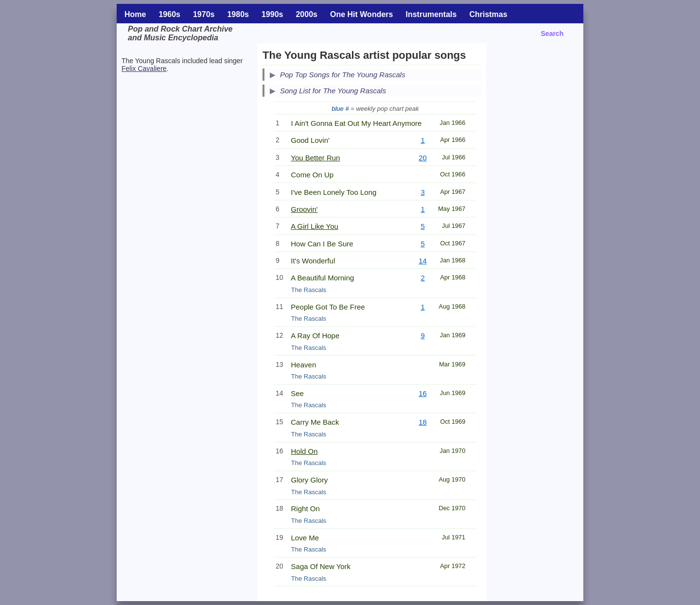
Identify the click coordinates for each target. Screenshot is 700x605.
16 (423, 393)
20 (423, 158)
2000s (306, 14)
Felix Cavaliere (144, 69)
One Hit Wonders (362, 14)
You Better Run (315, 158)
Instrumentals (431, 14)
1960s (169, 14)
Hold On (305, 451)
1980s (238, 14)
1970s (204, 14)
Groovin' (304, 209)
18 (423, 422)
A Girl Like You (315, 226)
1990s (272, 14)
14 (423, 261)
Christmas (488, 14)
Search (552, 34)
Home (135, 14)
